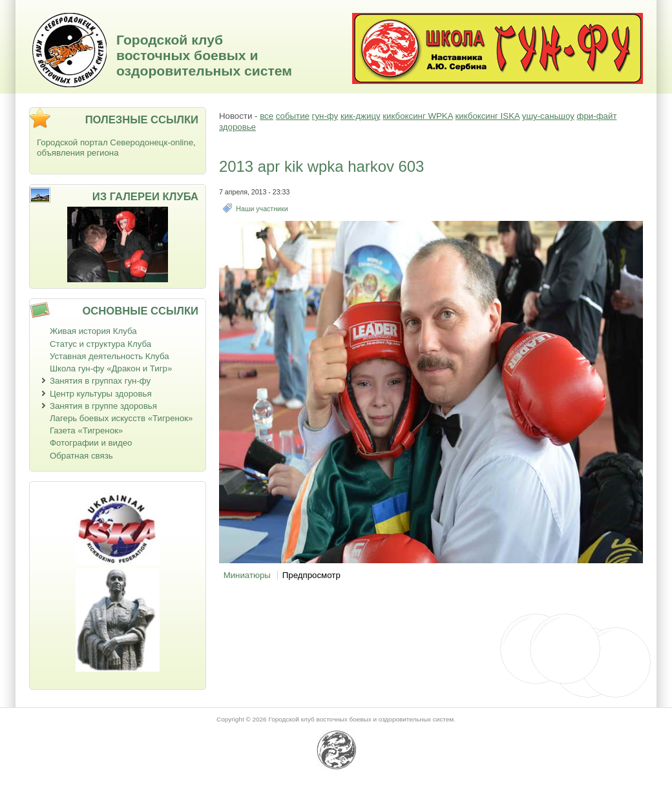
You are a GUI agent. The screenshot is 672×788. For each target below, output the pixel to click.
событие (293, 116)
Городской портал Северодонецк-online (115, 142)
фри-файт (597, 116)
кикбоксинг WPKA (417, 116)
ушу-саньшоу (548, 116)
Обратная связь (81, 456)
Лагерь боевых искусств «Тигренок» (121, 418)
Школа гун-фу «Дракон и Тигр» (111, 368)
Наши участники (262, 209)
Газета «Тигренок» (86, 430)
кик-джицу (361, 116)
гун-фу (325, 116)
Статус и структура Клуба (100, 344)
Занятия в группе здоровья (103, 406)
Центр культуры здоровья (101, 394)
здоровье (237, 127)
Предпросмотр (311, 575)
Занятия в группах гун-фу (100, 381)
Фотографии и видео (91, 443)
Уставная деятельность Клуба (110, 356)
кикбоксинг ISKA (487, 116)
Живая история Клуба (93, 331)
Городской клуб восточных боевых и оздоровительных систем (204, 55)
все (267, 116)
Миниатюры (247, 575)
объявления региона (78, 153)
